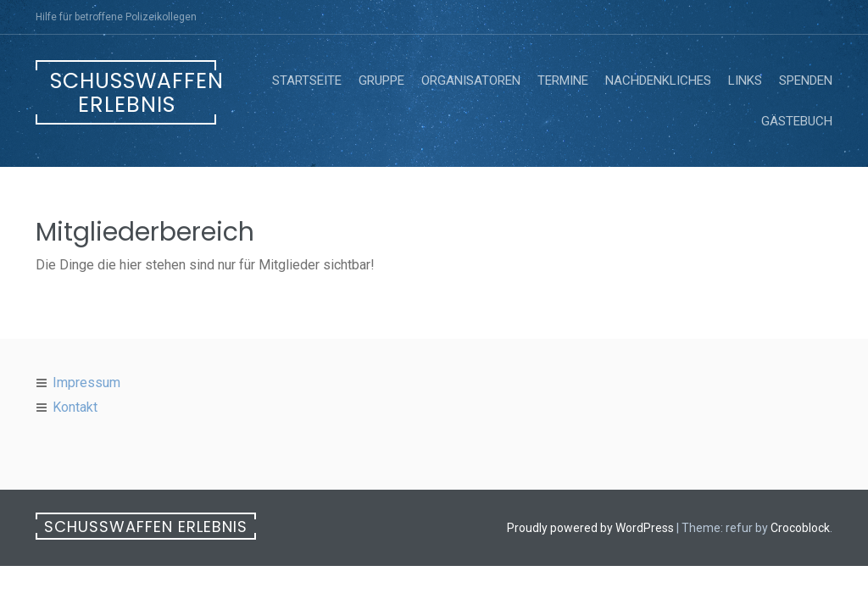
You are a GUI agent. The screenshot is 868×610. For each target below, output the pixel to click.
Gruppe (381, 80)
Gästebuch (797, 121)
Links (745, 80)
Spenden (806, 80)
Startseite (307, 80)
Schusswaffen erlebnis (133, 93)
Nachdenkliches (658, 80)
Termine (563, 80)
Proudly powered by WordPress (590, 528)
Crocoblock (800, 528)
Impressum (86, 383)
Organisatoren (471, 80)
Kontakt (75, 407)
